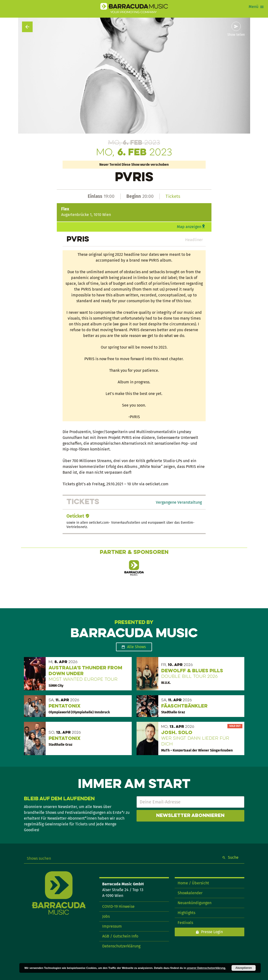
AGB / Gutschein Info (120, 936)
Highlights (186, 913)
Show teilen (236, 35)
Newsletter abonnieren (190, 816)
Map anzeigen (189, 227)
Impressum (112, 926)
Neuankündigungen (195, 903)
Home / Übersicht (193, 883)
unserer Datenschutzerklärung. (206, 968)
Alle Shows (136, 647)
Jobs (106, 916)
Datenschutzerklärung (121, 946)
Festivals (185, 923)
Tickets (173, 196)
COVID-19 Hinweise (118, 906)
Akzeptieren (244, 968)
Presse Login (212, 932)
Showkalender (190, 893)
